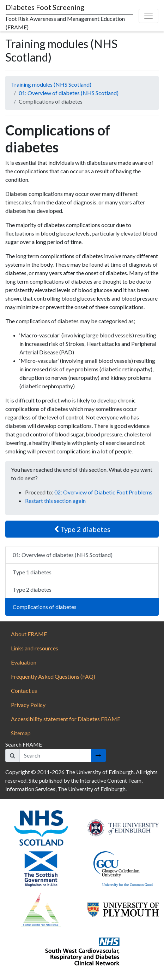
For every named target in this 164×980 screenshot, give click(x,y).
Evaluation (24, 662)
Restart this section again (55, 501)
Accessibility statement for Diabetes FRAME (66, 719)
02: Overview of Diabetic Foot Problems (103, 492)
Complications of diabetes (45, 607)
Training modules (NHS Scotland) (51, 84)
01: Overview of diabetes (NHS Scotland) (69, 93)
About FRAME (29, 634)
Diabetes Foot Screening (45, 7)
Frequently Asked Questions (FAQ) (53, 676)
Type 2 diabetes (82, 529)
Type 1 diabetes (32, 572)
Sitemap (21, 733)
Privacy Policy (28, 705)
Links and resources (35, 648)
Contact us (24, 691)
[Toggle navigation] (148, 16)
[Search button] (98, 755)
